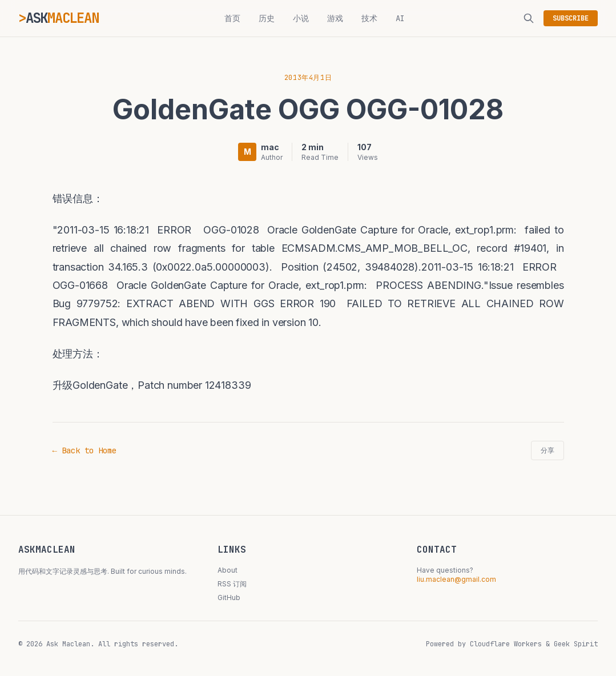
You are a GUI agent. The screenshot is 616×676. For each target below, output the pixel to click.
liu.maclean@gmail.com (456, 579)
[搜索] (529, 18)
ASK (62, 18)
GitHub (229, 597)
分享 (547, 450)
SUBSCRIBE (571, 18)
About (228, 570)
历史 (267, 18)
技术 (369, 18)
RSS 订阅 (232, 584)
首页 (232, 18)
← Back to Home (84, 450)
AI (400, 18)
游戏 (335, 18)
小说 (301, 18)
